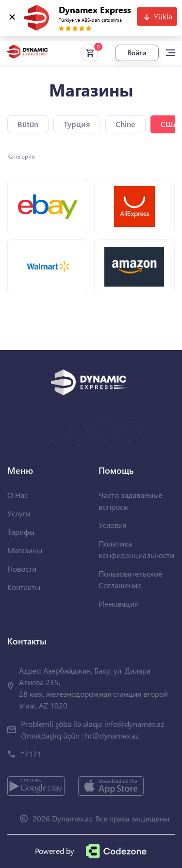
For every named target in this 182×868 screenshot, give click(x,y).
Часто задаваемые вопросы (131, 501)
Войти (137, 53)
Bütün (28, 124)
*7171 (31, 754)
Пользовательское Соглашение (130, 579)
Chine (125, 124)
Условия (113, 525)
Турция (77, 124)
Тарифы (21, 532)
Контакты (24, 587)
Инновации (119, 603)
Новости (22, 569)
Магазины (25, 550)
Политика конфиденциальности (136, 549)
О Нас (17, 495)
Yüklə (163, 16)
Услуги (19, 513)
